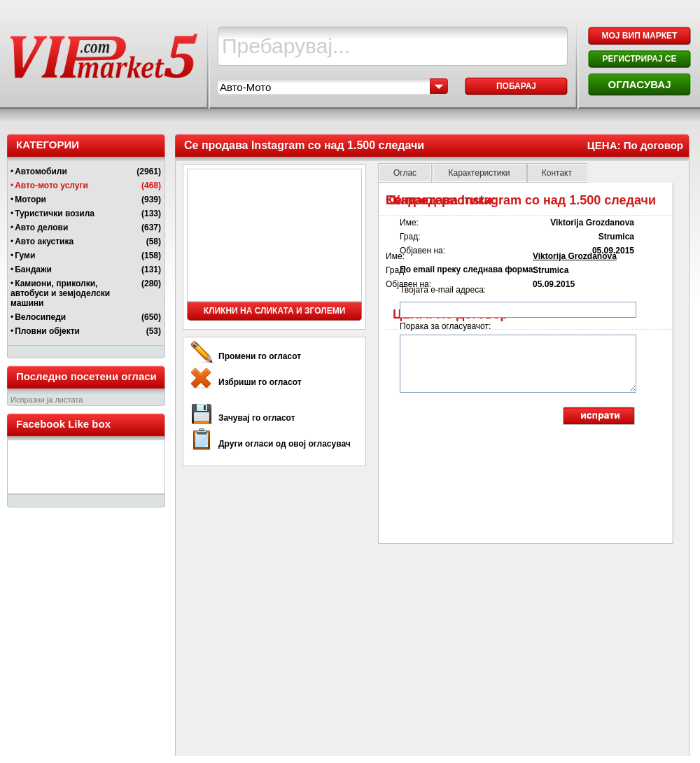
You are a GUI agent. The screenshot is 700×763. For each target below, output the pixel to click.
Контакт (557, 173)
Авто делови (41, 227)
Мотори (30, 199)
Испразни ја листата (47, 400)
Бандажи (33, 269)
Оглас (405, 173)
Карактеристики (480, 173)
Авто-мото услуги (51, 185)
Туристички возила (55, 213)
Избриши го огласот (260, 382)
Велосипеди (40, 317)
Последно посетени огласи (86, 376)
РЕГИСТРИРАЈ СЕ (639, 59)
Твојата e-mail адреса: (443, 290)
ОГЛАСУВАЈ (639, 84)
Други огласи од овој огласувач (285, 444)
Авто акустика (44, 241)
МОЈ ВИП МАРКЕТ (640, 36)
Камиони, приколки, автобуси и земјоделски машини (60, 293)
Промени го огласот (260, 356)
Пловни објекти (47, 331)
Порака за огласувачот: (445, 326)
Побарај (516, 86)
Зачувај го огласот (257, 418)
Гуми (25, 255)
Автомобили (41, 171)
